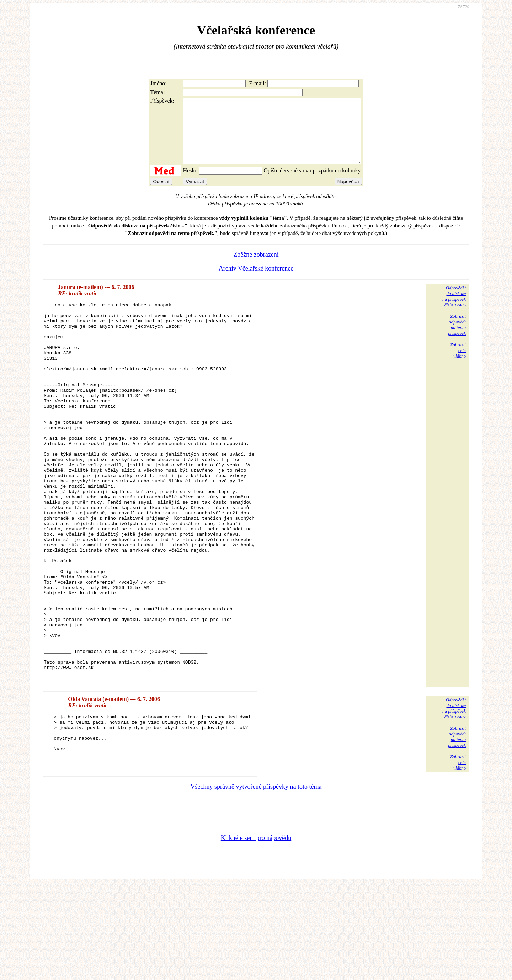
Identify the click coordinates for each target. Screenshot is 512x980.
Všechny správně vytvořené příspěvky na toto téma (256, 881)
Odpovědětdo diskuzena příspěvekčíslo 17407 (454, 797)
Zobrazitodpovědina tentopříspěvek (457, 338)
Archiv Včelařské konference (256, 281)
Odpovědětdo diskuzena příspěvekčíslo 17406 (454, 309)
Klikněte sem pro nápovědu (256, 932)
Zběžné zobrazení (256, 267)
